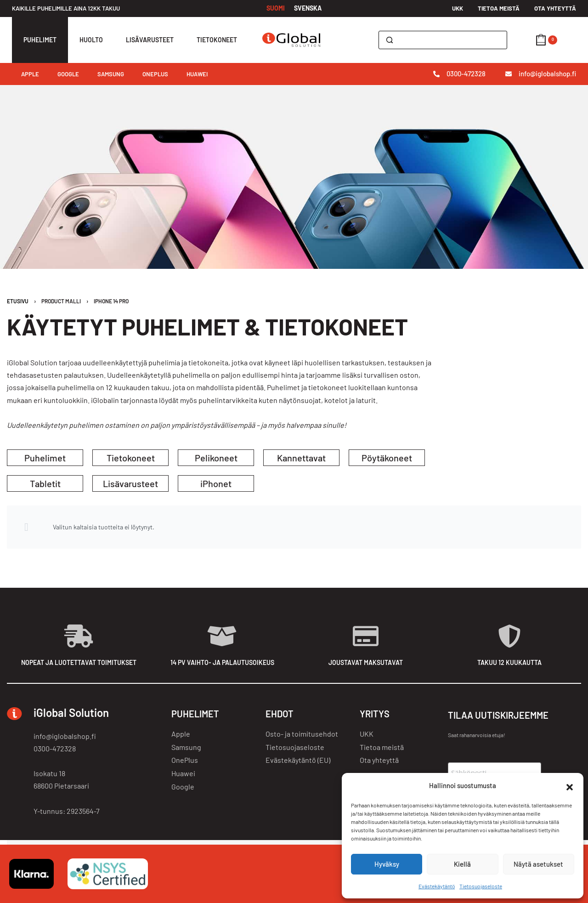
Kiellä (462, 864)
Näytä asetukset (538, 864)
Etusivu (18, 301)
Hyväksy (387, 864)
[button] (570, 786)
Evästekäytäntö (437, 886)
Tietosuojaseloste (481, 886)
